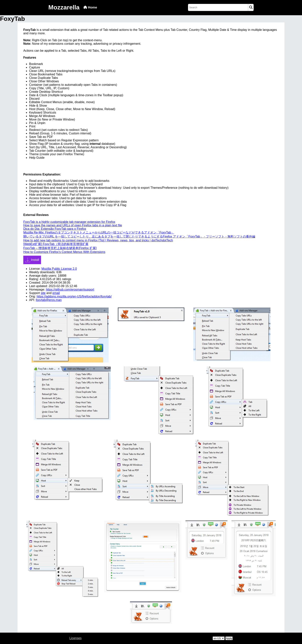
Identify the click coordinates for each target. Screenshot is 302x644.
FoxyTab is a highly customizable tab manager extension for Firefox (69, 222)
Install (32, 260)
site (43, 293)
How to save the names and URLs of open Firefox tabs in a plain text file (73, 225)
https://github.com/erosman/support (70, 290)
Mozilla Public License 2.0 (59, 269)
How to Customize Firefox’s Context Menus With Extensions (64, 252)
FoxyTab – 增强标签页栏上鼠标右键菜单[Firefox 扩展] (60, 248)
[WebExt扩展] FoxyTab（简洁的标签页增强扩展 (56, 244)
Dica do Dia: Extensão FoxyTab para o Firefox (55, 229)
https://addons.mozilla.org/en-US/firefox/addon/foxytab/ (74, 296)
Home (90, 7)
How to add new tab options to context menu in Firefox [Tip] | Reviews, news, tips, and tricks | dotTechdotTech (98, 240)
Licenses (75, 638)
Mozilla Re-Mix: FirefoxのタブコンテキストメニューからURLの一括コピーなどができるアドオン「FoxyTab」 (99, 232)
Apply (229, 638)
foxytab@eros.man (49, 300)
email (56, 293)
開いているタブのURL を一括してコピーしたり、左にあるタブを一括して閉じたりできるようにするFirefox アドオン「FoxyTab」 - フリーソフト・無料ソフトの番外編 (139, 236)
